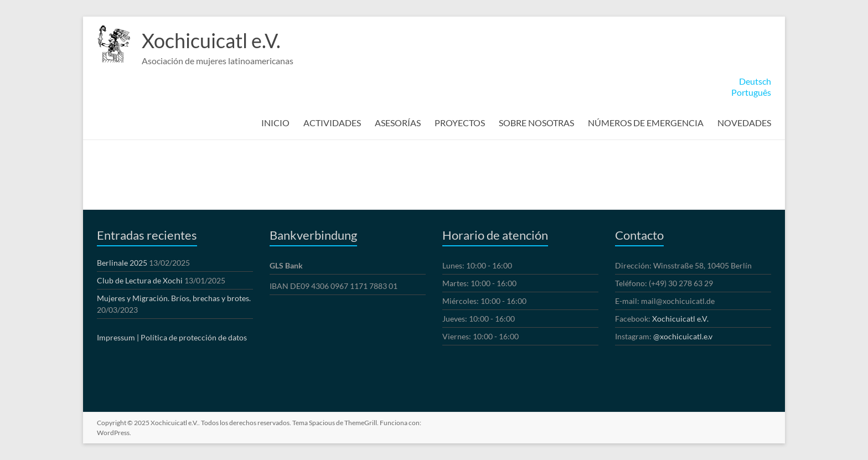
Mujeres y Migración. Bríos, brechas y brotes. (174, 298)
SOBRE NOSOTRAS (536, 123)
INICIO (275, 123)
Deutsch (755, 81)
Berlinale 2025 (122, 263)
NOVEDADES (744, 123)
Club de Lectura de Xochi (140, 280)
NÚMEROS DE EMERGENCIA (646, 123)
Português (751, 92)
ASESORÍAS (398, 123)
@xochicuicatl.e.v (683, 336)
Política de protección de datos (194, 337)
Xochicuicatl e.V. (211, 40)
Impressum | (118, 337)
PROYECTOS (460, 123)
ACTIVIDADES (332, 123)
